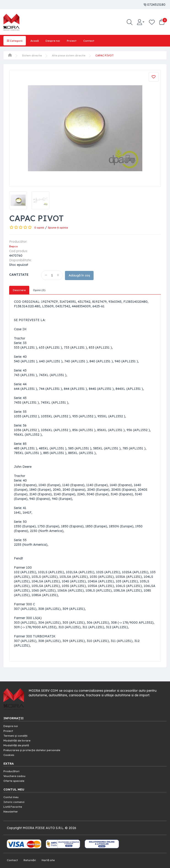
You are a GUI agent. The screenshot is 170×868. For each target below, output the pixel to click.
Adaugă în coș (83, 275)
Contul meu (12, 795)
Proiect (78, 41)
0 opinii (40, 227)
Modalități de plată (18, 744)
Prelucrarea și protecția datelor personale (35, 749)
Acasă (37, 41)
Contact (96, 41)
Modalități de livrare (19, 739)
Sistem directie (33, 55)
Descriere (20, 290)
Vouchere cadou (16, 774)
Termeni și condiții (17, 735)
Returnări (32, 857)
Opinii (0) (42, 290)
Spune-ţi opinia (60, 227)
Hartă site (52, 857)
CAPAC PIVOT (113, 55)
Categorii (16, 41)
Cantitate (19, 274)
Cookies (9, 753)
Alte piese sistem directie (73, 55)
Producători (12, 769)
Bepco (14, 245)
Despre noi (57, 41)
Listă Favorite (14, 804)
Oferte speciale (15, 778)
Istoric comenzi (15, 799)
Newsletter (12, 808)
